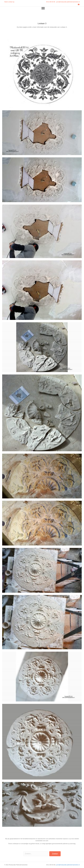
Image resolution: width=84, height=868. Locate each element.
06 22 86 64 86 (51, 2)
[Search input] (36, 854)
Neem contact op (9, 2)
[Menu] (43, 8)
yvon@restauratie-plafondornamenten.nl (68, 2)
